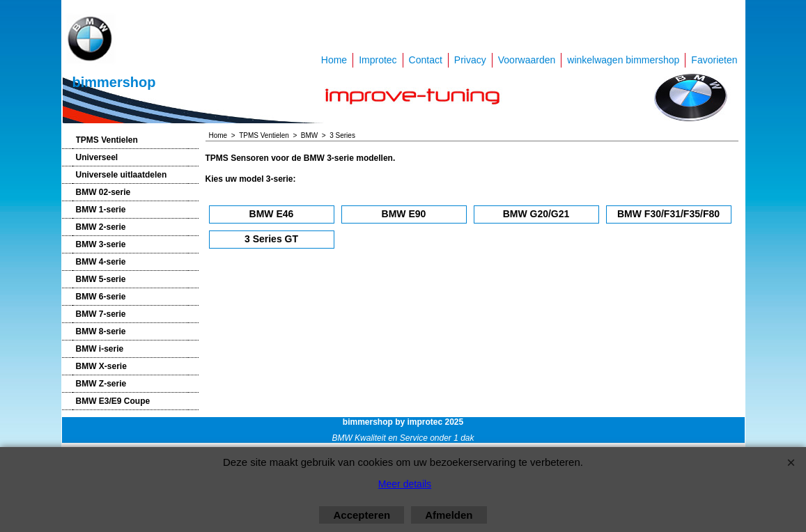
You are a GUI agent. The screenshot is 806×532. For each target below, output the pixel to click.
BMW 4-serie (101, 262)
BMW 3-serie (101, 244)
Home (334, 60)
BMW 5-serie (101, 279)
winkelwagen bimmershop (623, 60)
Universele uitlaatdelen (122, 175)
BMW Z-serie (101, 384)
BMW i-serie (100, 349)
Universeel (97, 157)
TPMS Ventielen (107, 140)
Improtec (378, 60)
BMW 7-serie (101, 314)
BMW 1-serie (101, 210)
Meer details (405, 484)
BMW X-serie (101, 366)
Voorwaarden (527, 60)
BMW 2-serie (101, 227)
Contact (426, 60)
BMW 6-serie (101, 297)
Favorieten (714, 60)
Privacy (470, 60)
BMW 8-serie (101, 331)
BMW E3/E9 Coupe (113, 401)
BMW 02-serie (103, 192)
